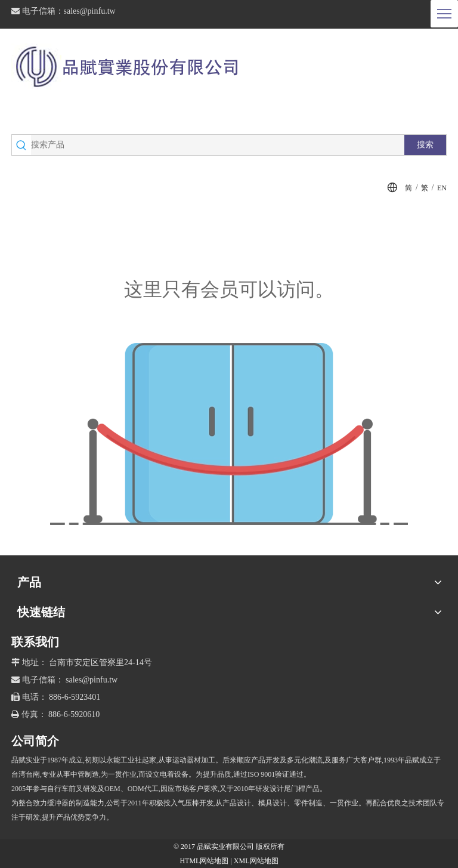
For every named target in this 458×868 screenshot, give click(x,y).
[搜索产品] (218, 145)
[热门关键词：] (425, 145)
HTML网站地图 (205, 861)
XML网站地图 (256, 861)
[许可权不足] (229, 434)
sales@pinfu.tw (90, 11)
